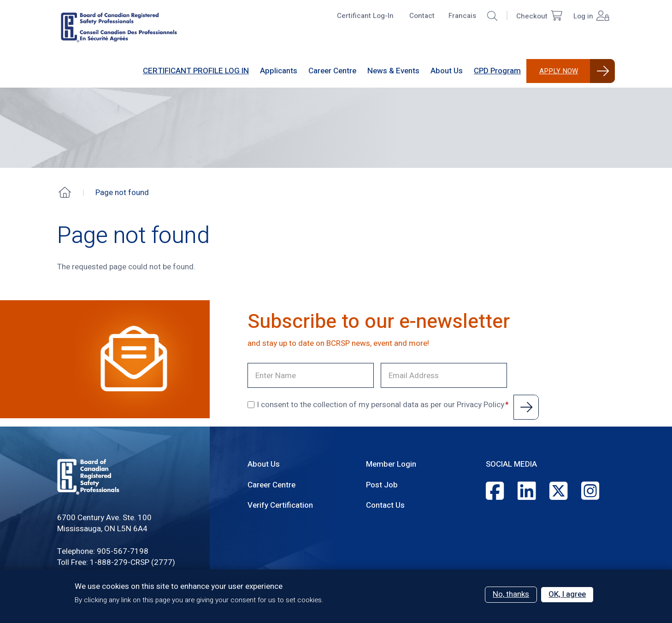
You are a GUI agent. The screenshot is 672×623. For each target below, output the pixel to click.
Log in (591, 16)
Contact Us (385, 505)
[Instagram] (590, 492)
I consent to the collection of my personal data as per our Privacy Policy (376, 405)
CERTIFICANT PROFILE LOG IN (196, 71)
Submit (526, 407)
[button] (492, 16)
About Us (264, 464)
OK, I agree (567, 594)
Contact (422, 16)
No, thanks (511, 594)
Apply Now (559, 71)
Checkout (539, 16)
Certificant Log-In (365, 16)
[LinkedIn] (527, 492)
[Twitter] (558, 492)
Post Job (382, 485)
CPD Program (497, 71)
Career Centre (271, 485)
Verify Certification (280, 505)
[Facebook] (495, 492)
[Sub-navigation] (279, 71)
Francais (462, 16)
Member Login (391, 464)
